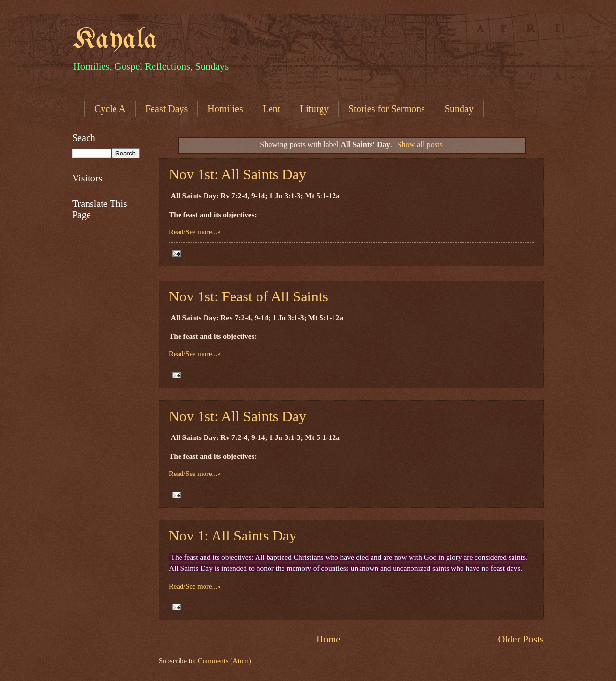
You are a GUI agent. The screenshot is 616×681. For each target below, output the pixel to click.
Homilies (225, 109)
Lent (272, 109)
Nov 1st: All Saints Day (237, 174)
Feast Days (167, 109)
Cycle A (110, 109)
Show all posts (420, 145)
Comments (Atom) (225, 661)
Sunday (459, 109)
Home (328, 639)
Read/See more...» (195, 232)
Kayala (115, 40)
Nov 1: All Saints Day (233, 535)
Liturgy (314, 109)
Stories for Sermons (387, 109)
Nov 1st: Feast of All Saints (249, 296)
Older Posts (521, 639)
